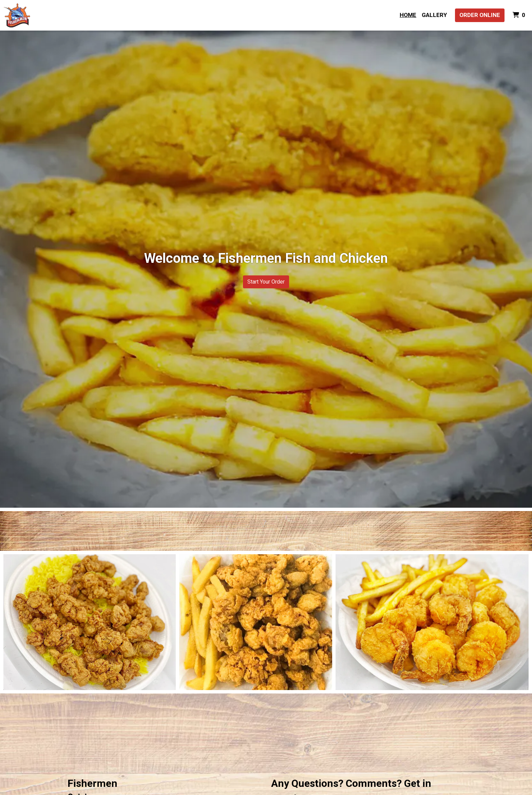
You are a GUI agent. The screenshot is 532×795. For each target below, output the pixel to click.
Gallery (434, 15)
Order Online (480, 15)
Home (408, 15)
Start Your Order (266, 282)
